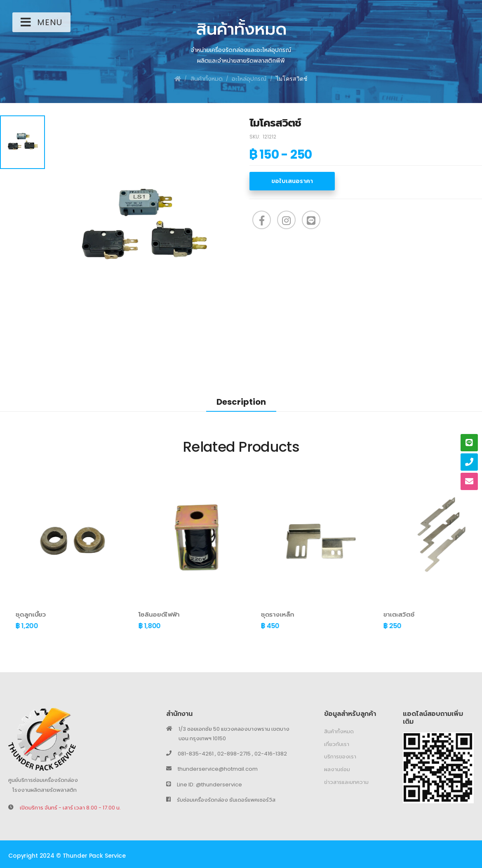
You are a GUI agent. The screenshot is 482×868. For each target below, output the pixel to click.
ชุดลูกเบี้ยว (138, 614)
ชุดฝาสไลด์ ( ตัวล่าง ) (30, 614)
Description (241, 402)
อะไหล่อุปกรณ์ (249, 79)
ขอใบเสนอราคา (292, 181)
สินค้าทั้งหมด (207, 79)
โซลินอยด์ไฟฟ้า (266, 614)
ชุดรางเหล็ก (384, 614)
